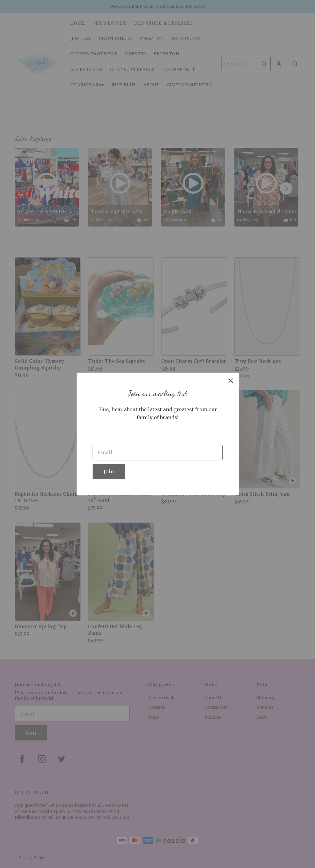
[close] (231, 381)
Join (109, 472)
